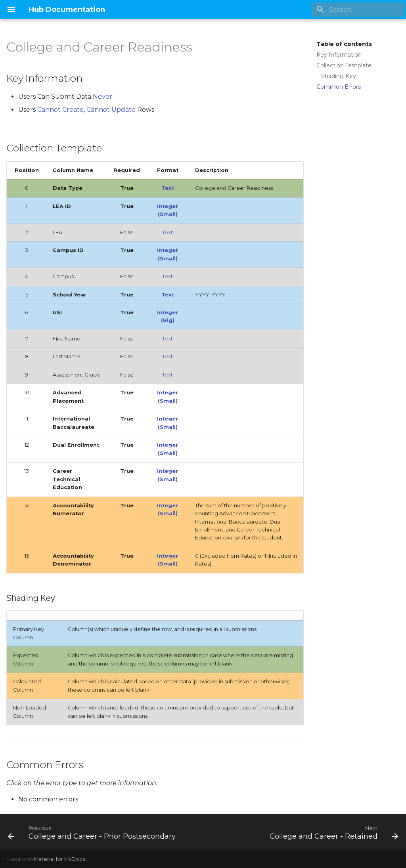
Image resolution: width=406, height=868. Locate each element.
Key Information (339, 55)
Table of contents (344, 44)
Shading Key (339, 76)
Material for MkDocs (59, 859)
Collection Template (344, 65)
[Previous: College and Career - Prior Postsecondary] (93, 832)
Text (168, 188)
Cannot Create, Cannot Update (87, 110)
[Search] (358, 10)
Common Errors (339, 87)
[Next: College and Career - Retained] (333, 832)
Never (102, 97)
